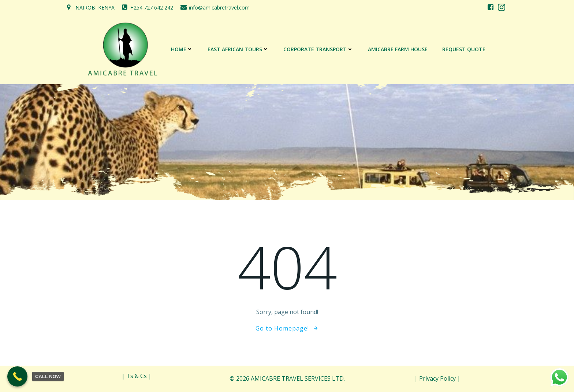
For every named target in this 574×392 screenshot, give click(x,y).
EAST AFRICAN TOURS (238, 49)
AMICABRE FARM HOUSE (398, 49)
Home (182, 49)
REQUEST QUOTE (464, 49)
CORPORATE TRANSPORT (318, 49)
